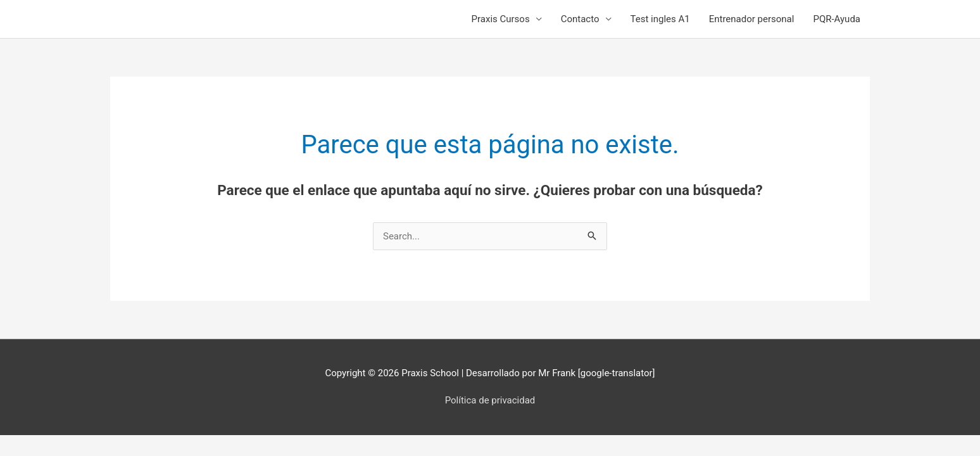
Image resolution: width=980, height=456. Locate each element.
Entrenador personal (752, 19)
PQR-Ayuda (837, 19)
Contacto (580, 19)
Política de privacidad (490, 400)
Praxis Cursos (501, 19)
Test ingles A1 (660, 19)
